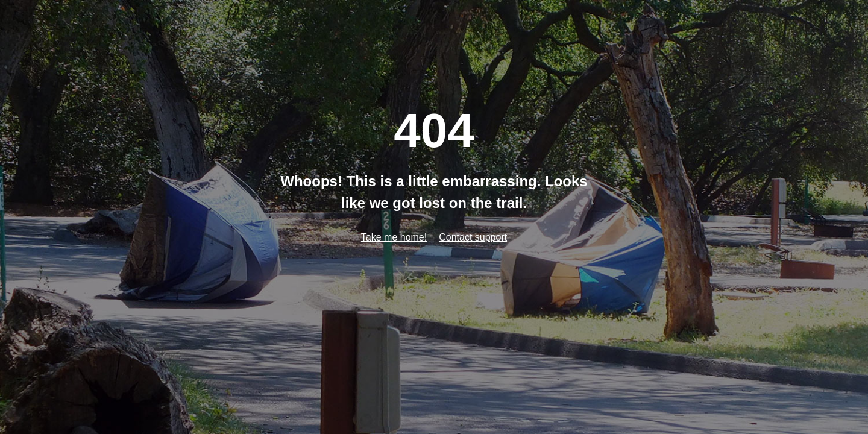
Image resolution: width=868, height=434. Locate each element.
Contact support (473, 237)
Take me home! (394, 237)
